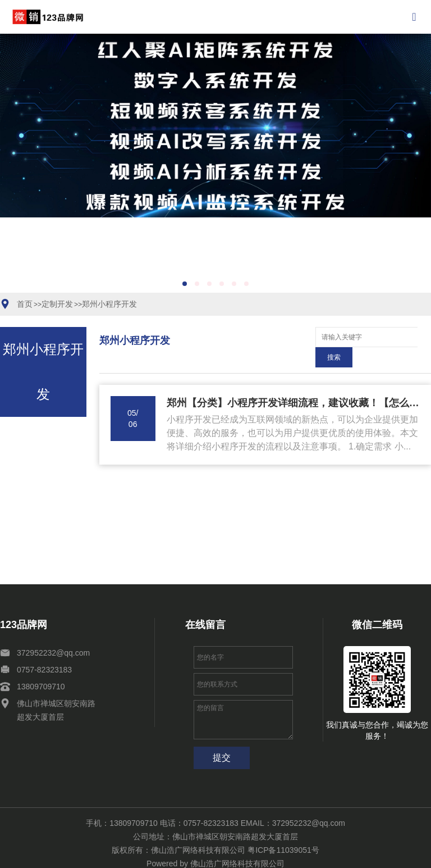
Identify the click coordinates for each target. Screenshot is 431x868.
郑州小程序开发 (109, 304)
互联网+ (16, 855)
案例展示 (80, 855)
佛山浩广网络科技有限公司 (237, 843)
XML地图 (210, 855)
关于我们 (145, 855)
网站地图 (177, 855)
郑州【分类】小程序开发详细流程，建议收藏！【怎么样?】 (293, 383)
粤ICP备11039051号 (283, 830)
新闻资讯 (112, 855)
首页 (25, 304)
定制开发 (57, 304)
